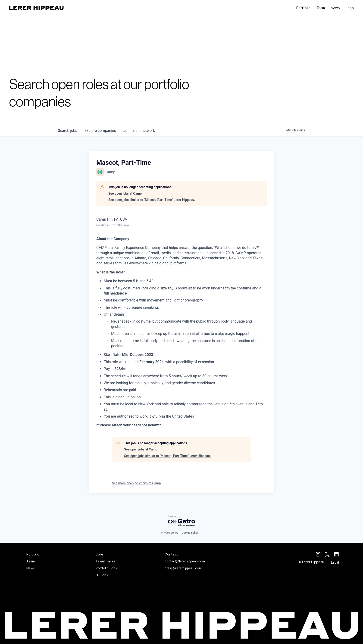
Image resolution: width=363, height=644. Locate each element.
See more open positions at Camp (136, 483)
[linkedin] (337, 554)
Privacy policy (169, 533)
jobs (67, 131)
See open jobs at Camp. (125, 194)
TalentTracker (106, 561)
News (335, 8)
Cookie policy (190, 533)
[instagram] (318, 554)
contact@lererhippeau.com (185, 561)
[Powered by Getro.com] (181, 521)
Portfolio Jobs (106, 568)
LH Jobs (102, 575)
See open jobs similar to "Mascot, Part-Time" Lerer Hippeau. (152, 200)
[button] (350, 8)
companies (100, 131)
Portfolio (304, 8)
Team (321, 8)
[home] (36, 8)
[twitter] (327, 554)
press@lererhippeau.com (183, 568)
